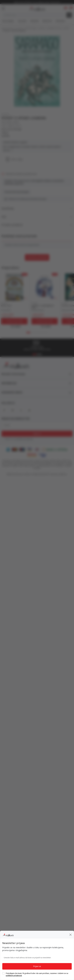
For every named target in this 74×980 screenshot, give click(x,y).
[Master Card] (15, 449)
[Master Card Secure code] (32, 455)
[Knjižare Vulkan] (37, 8)
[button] (70, 8)
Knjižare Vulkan (7, 28)
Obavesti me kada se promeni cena (21, 174)
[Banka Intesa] (55, 449)
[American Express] (8, 449)
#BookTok (47, 21)
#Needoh (35, 21)
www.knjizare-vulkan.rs (22, 474)
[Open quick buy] (14, 326)
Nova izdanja (8, 21)
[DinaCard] (37, 449)
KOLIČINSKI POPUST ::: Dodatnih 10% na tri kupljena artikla (37, 2)
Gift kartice (60, 21)
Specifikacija (37, 208)
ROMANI (42, 28)
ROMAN (66, 28)
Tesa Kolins (6, 310)
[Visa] (29, 449)
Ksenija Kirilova (38, 310)
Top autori (22, 21)
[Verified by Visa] (43, 455)
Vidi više (8, 150)
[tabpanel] (14, 301)
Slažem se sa (19, 439)
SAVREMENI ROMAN (54, 28)
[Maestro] (22, 449)
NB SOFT (46, 474)
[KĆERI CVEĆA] (14, 287)
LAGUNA (5, 136)
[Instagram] (13, 410)
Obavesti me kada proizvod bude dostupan (28, 199)
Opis (37, 217)
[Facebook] (4, 410)
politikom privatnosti (24, 439)
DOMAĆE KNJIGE (30, 28)
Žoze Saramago (15, 129)
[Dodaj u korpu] (14, 321)
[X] (21, 410)
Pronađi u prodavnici (37, 225)
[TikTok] (29, 410)
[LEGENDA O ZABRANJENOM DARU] (45, 287)
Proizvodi (19, 28)
